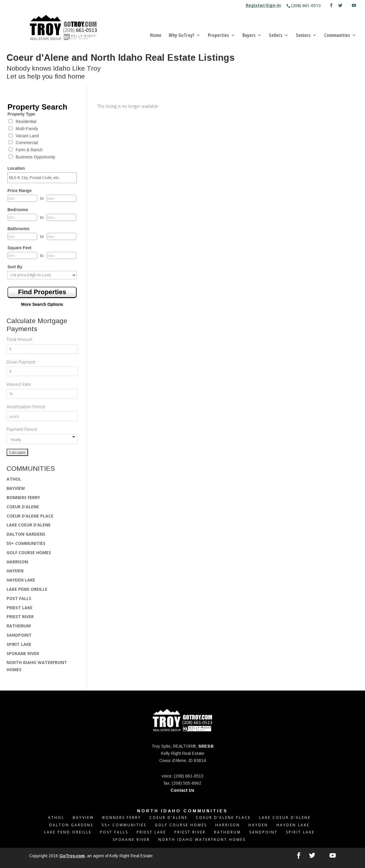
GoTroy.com (72, 856)
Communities (337, 36)
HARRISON (17, 562)
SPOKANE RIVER (23, 653)
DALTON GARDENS (26, 534)
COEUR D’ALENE (23, 507)
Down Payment (21, 362)
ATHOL (14, 479)
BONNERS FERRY (23, 497)
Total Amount (20, 339)
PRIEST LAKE (20, 608)
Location (16, 168)
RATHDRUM (19, 626)
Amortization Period (26, 407)
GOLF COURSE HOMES (29, 553)
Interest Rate (19, 384)
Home (156, 36)
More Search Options (42, 304)
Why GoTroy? (182, 36)
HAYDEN (15, 571)
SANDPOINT (19, 635)
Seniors (303, 36)
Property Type (21, 114)
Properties (218, 36)
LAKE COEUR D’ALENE (29, 525)
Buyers (249, 36)
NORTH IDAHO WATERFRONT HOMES (202, 840)
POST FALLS (19, 598)
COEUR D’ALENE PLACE (30, 516)
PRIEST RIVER (20, 617)
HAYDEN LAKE (21, 580)
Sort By (15, 267)
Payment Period (22, 429)
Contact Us (182, 790)
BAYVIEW (16, 488)
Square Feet (19, 248)
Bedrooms (18, 210)
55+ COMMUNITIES (26, 543)
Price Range (20, 191)
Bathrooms (18, 229)
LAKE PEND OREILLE (27, 589)
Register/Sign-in (263, 6)
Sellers (276, 36)
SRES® (206, 746)
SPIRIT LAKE (19, 644)
